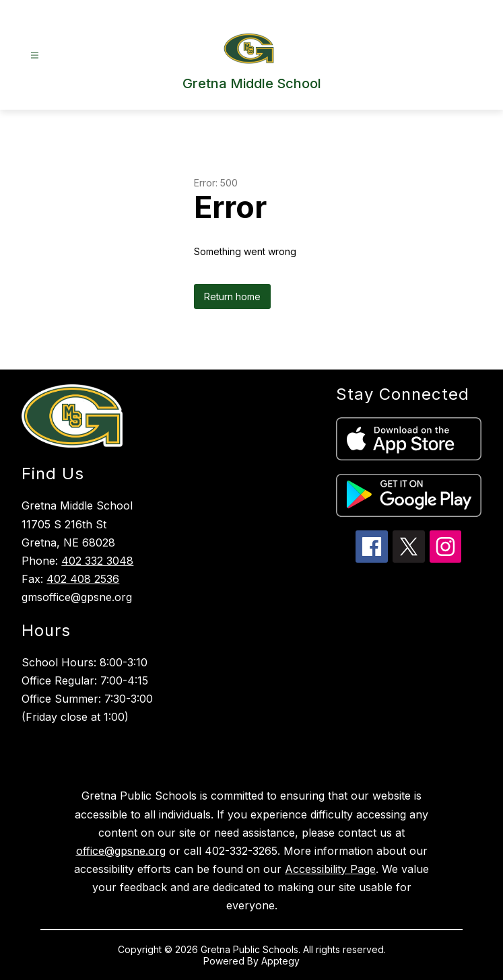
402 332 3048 (97, 561)
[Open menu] (35, 56)
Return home (232, 296)
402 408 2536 (83, 579)
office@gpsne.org (121, 851)
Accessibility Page (330, 869)
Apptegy (280, 961)
